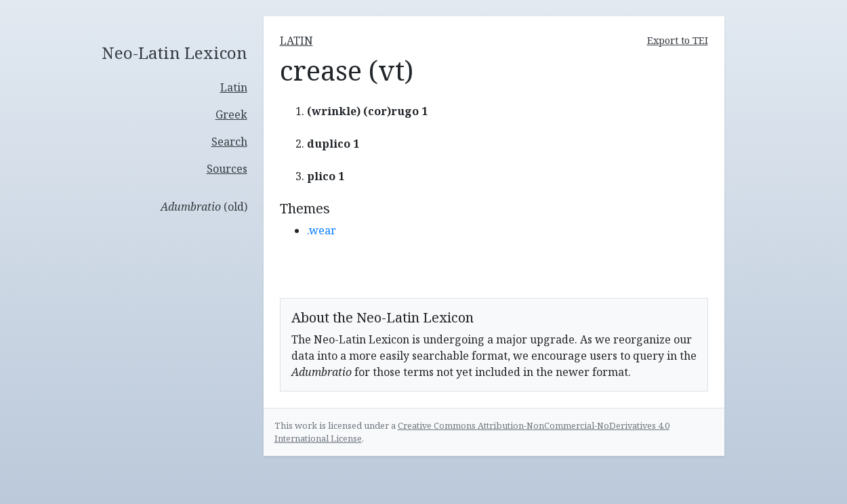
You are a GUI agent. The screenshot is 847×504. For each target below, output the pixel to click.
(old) (204, 207)
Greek (231, 114)
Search (229, 142)
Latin (234, 87)
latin (296, 41)
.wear (322, 230)
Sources (227, 169)
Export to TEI (678, 40)
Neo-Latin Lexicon (174, 53)
